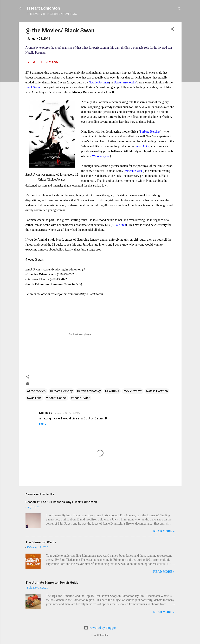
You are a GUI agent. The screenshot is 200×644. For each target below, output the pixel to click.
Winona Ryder (80, 398)
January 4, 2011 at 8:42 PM (68, 413)
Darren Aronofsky (89, 391)
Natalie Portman (157, 391)
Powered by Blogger (100, 628)
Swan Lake (34, 398)
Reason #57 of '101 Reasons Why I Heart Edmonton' (61, 502)
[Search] (179, 9)
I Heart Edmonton (43, 8)
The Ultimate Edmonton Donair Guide (52, 582)
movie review (133, 391)
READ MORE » (164, 531)
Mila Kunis (112, 391)
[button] (173, 30)
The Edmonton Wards (41, 542)
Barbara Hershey (61, 391)
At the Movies (36, 391)
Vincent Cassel (56, 398)
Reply (43, 424)
